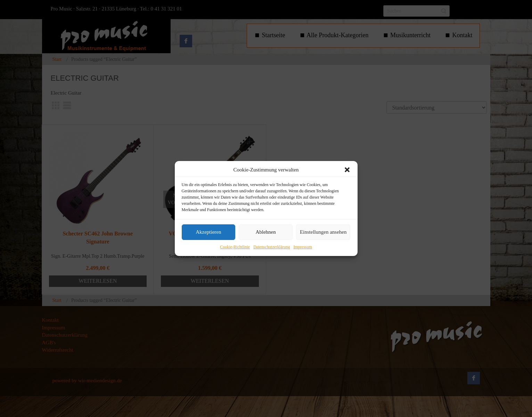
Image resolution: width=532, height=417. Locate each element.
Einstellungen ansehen (323, 232)
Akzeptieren (208, 232)
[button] (347, 170)
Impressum (302, 247)
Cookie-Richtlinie (235, 247)
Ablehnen (265, 232)
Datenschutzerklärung (272, 247)
